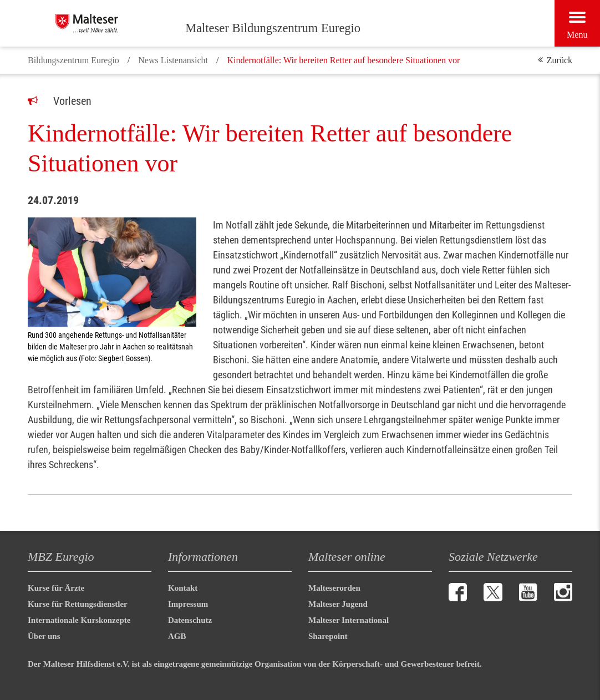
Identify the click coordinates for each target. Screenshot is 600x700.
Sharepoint (328, 636)
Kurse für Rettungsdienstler (78, 604)
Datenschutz (190, 620)
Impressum (188, 604)
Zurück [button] (560, 60)
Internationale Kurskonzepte (79, 620)
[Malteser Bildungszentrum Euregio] (116, 23)
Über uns (44, 636)
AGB (177, 636)
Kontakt (183, 588)
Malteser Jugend (338, 604)
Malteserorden (334, 588)
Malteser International (349, 620)
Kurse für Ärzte (56, 588)
